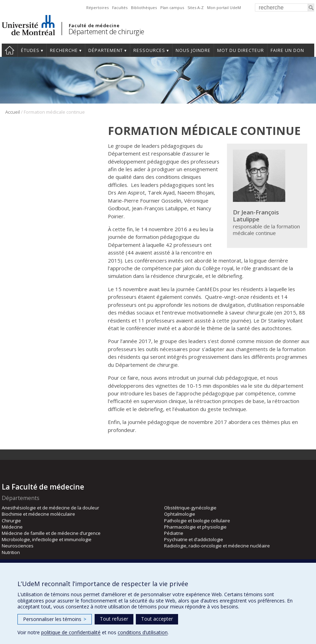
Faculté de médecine (94, 25)
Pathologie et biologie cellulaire (197, 521)
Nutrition (11, 552)
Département (106, 50)
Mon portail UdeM (224, 7)
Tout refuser (114, 619)
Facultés (120, 7)
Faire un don (287, 50)
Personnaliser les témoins (55, 619)
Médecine (12, 527)
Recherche (64, 50)
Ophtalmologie (180, 514)
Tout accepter (157, 619)
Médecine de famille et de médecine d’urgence (51, 533)
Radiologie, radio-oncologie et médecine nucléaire (217, 546)
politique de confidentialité (71, 632)
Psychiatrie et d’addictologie (194, 539)
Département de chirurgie (106, 32)
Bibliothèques (144, 7)
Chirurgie (11, 521)
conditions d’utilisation (143, 632)
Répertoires (97, 7)
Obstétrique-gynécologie (190, 508)
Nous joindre (193, 50)
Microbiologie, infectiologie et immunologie (47, 539)
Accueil (13, 112)
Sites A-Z (196, 7)
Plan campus (172, 7)
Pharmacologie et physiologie (195, 527)
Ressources (149, 50)
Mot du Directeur (241, 50)
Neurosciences (18, 546)
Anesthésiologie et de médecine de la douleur (50, 508)
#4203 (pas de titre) (10, 50)
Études (30, 50)
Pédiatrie (174, 533)
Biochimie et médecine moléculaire (38, 514)
